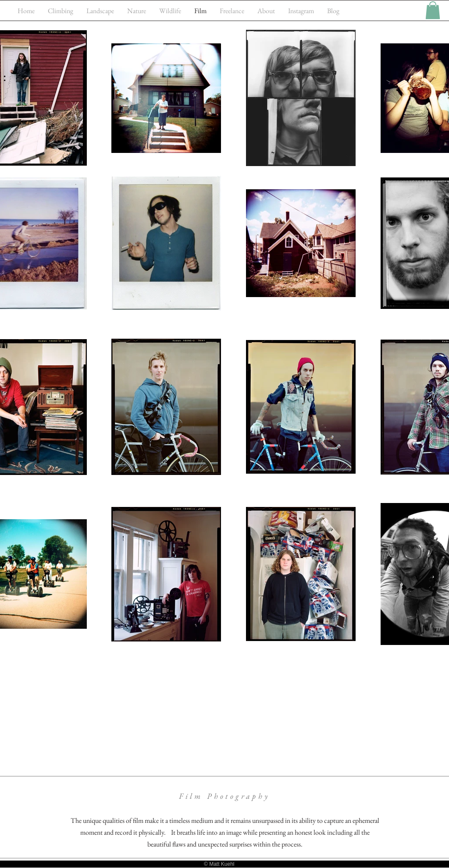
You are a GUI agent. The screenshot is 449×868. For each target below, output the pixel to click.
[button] (433, 10)
